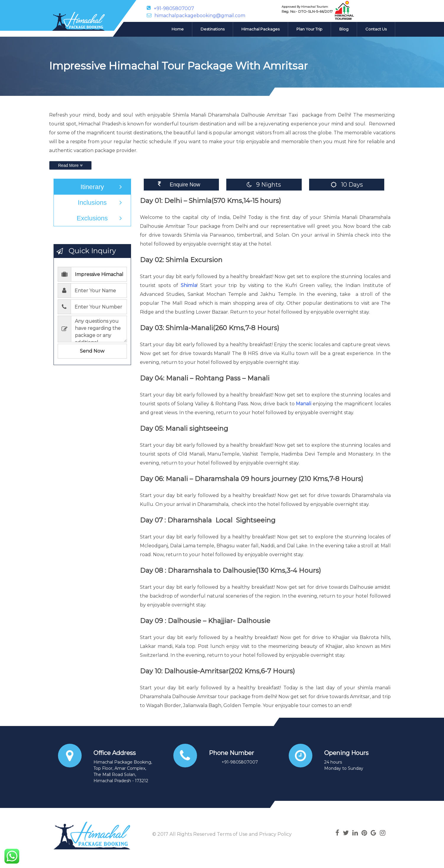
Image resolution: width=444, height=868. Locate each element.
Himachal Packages (260, 29)
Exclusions (92, 218)
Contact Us (376, 29)
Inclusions (92, 203)
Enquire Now (185, 185)
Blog (344, 29)
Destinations (213, 29)
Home (178, 29)
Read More (70, 165)
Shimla (189, 285)
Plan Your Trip (309, 29)
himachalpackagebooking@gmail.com (200, 16)
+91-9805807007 (174, 8)
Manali (303, 404)
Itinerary (92, 187)
